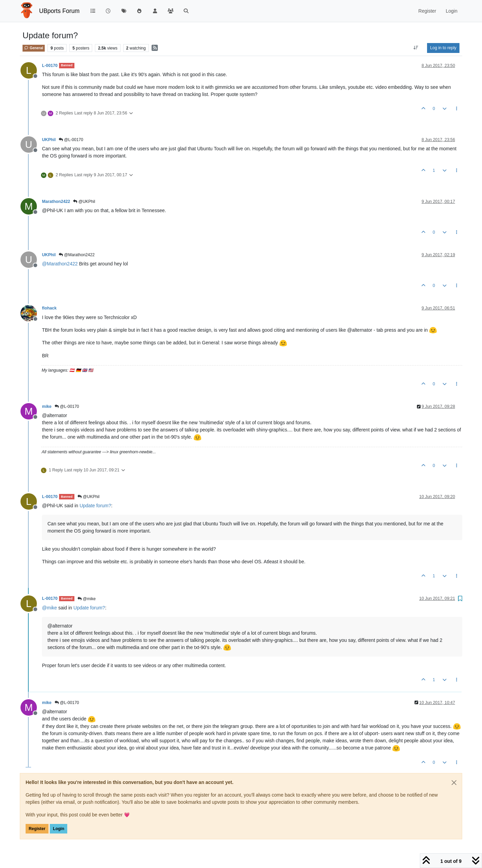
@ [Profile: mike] (49, 608)
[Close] (454, 783)
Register (37, 829)
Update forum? (95, 506)
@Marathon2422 (77, 255)
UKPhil (49, 140)
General (34, 48)
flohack (49, 308)
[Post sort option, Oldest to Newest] (416, 48)
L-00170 (50, 66)
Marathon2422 (56, 202)
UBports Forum (60, 11)
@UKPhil (84, 202)
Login (59, 829)
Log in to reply (443, 48)
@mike (87, 599)
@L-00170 (71, 140)
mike (47, 407)
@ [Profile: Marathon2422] (60, 264)
